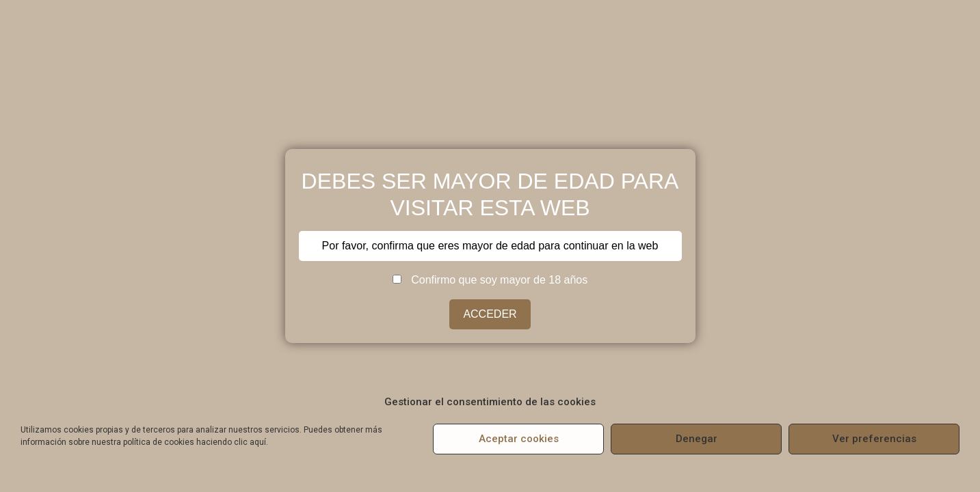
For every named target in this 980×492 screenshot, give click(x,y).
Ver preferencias (874, 439)
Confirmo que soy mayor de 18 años (490, 280)
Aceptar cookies (519, 439)
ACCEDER (490, 314)
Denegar (697, 439)
